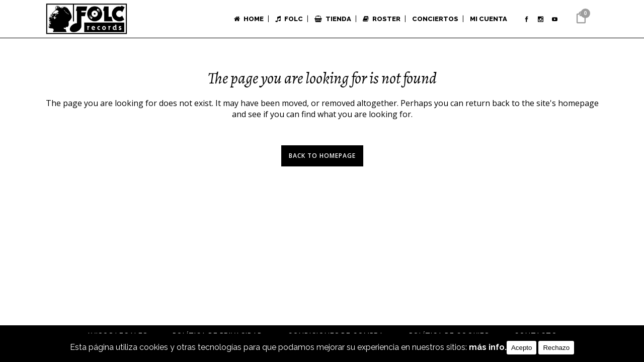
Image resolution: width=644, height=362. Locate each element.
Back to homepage (322, 156)
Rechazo (556, 348)
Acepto (522, 348)
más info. (488, 348)
